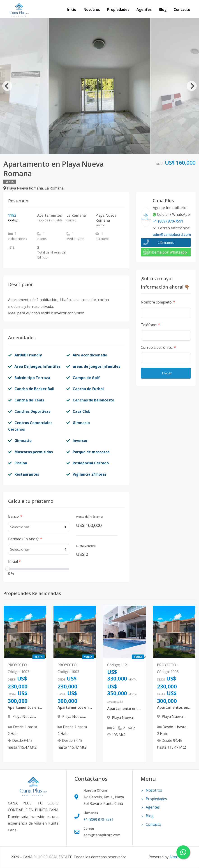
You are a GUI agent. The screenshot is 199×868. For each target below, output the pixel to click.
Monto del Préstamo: (89, 517)
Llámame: (166, 242)
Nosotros (92, 9)
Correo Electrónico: (158, 347)
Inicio (72, 9)
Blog (163, 9)
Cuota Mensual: (86, 546)
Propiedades (118, 9)
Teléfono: (150, 325)
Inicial (14, 561)
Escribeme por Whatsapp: (166, 252)
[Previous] (7, 86)
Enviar (167, 373)
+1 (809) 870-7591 (168, 221)
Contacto (182, 9)
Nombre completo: (158, 302)
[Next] (192, 86)
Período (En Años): (25, 539)
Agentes (144, 9)
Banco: (15, 516)
